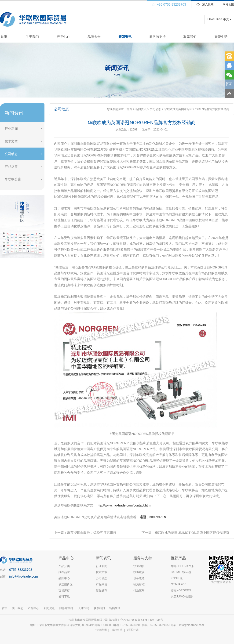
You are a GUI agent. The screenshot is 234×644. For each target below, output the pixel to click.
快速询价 (139, 566)
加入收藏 (208, 4)
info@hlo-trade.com (23, 576)
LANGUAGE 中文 (218, 19)
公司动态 (11, 154)
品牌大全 (94, 37)
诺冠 (143, 517)
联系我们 (190, 37)
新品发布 (102, 590)
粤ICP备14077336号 (151, 620)
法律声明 (101, 630)
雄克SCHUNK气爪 (182, 566)
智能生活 (221, 37)
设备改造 (139, 578)
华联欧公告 (13, 179)
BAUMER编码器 (181, 572)
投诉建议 (139, 572)
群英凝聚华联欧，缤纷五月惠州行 (92, 533)
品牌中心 (64, 578)
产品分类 (64, 566)
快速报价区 (66, 584)
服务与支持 (157, 37)
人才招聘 (84, 608)
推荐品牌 (64, 572)
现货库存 (64, 590)
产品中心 (63, 37)
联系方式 (133, 630)
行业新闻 (11, 129)
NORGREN (158, 517)
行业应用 (139, 590)
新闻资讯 (125, 37)
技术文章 (11, 141)
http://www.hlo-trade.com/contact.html (124, 505)
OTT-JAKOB (179, 584)
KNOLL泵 (177, 578)
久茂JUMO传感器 (182, 597)
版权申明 (117, 630)
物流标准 (139, 584)
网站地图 (228, 4)
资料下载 (64, 597)
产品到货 (11, 166)
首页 (4, 37)
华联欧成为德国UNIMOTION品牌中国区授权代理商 (192, 533)
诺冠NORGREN (181, 590)
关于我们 (32, 37)
